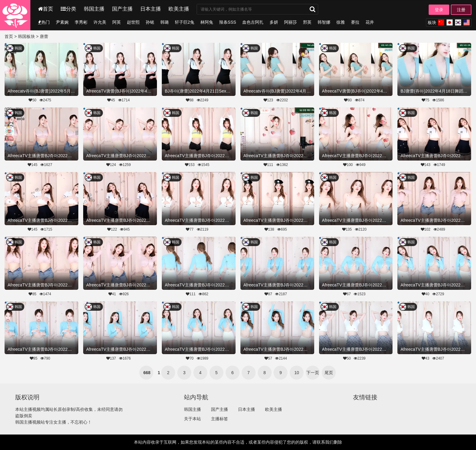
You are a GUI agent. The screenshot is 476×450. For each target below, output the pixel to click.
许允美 (100, 22)
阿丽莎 (291, 22)
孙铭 (150, 22)
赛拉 (355, 22)
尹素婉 (62, 22)
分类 (68, 9)
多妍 (274, 22)
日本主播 (151, 9)
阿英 (117, 22)
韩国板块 (26, 36)
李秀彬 (81, 22)
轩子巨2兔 (185, 22)
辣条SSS (228, 22)
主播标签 (219, 419)
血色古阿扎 (253, 22)
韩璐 (165, 22)
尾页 (329, 373)
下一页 (313, 373)
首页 (46, 9)
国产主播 (122, 9)
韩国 (18, 48)
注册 (461, 10)
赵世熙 (133, 22)
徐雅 (341, 22)
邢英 (307, 22)
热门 (44, 22)
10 (297, 373)
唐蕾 (44, 36)
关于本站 (192, 419)
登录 (439, 10)
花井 (370, 22)
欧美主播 (179, 9)
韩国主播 (94, 9)
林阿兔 (207, 22)
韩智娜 (324, 22)
